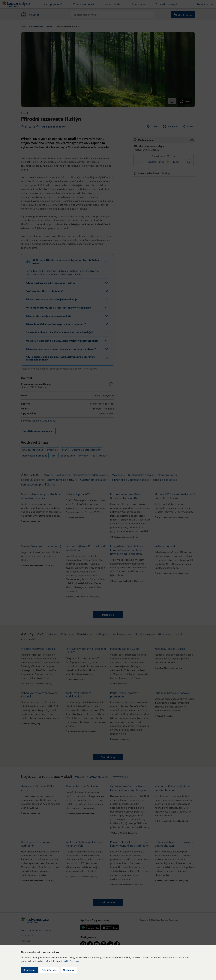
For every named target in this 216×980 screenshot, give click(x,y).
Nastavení (69, 970)
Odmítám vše (49, 970)
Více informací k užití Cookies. (63, 961)
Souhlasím (29, 970)
